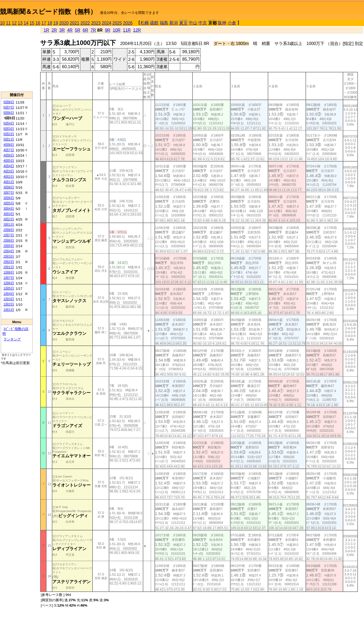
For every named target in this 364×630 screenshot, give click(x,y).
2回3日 (9, 256)
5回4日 (9, 123)
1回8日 (9, 272)
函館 (154, 23)
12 (14, 23)
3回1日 (9, 225)
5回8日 (9, 102)
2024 (107, 23)
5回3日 (9, 129)
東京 (183, 23)
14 (26, 23)
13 (20, 23)
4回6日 (9, 155)
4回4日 (9, 166)
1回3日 (9, 299)
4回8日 (9, 145)
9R (108, 30)
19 (56, 23)
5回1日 (9, 139)
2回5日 (9, 246)
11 (8, 23)
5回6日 (9, 113)
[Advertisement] (17, 59)
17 (44, 23)
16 (38, 23)
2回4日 (9, 251)
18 (50, 23)
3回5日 (9, 203)
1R (46, 30)
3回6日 (9, 198)
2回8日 (9, 230)
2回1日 (9, 267)
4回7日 (9, 150)
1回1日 (9, 310)
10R (117, 30)
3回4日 (9, 209)
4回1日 (9, 182)
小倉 (232, 23)
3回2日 (9, 219)
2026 (128, 23)
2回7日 (9, 235)
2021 (75, 23)
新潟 (174, 23)
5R (78, 30)
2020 (64, 23)
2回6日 (9, 240)
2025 (117, 23)
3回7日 (9, 193)
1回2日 (9, 304)
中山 (193, 23)
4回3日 (9, 171)
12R (137, 30)
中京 (203, 23)
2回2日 (9, 262)
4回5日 (9, 161)
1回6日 (9, 283)
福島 (164, 23)
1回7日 (9, 278)
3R (62, 30)
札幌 (145, 23)
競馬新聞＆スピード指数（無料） (48, 12)
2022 (85, 23)
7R (93, 30)
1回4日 (9, 294)
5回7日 (9, 107)
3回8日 (9, 187)
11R (127, 30)
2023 (96, 23)
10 (2, 23)
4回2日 (9, 177)
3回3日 (9, 214)
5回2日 (9, 134)
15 (32, 23)
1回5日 (9, 288)
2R (54, 30)
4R (70, 30)
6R (85, 30)
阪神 (222, 23)
